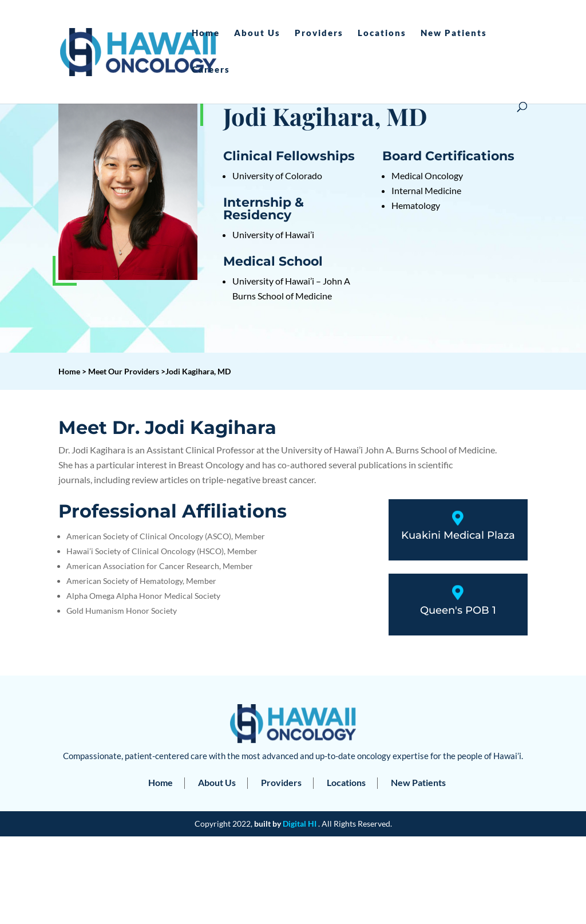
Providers (319, 33)
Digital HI (300, 824)
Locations (382, 33)
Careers (211, 70)
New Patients (454, 33)
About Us (257, 33)
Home (206, 33)
